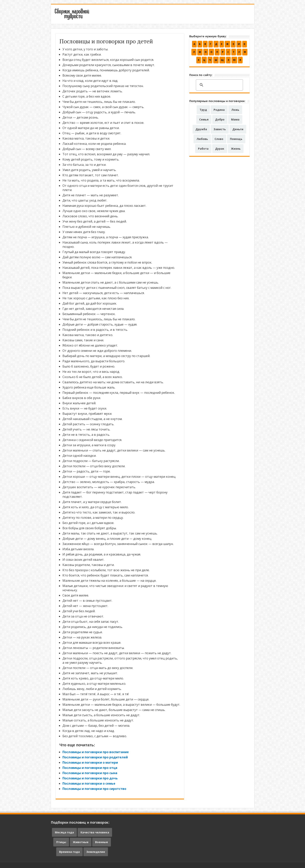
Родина (219, 110)
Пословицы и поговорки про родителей (95, 757)
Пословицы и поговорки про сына (90, 773)
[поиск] (219, 85)
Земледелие (96, 852)
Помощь (236, 139)
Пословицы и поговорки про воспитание (96, 752)
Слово (219, 139)
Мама (235, 119)
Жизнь (236, 149)
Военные (102, 842)
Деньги (238, 129)
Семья (204, 119)
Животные (81, 842)
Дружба (201, 129)
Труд (203, 110)
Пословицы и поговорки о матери (90, 762)
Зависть (220, 129)
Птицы (61, 842)
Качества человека (95, 832)
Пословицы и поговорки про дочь (90, 778)
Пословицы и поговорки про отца (90, 768)
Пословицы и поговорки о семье (89, 783)
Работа (203, 149)
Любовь (202, 139)
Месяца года (64, 832)
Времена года (69, 852)
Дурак (220, 149)
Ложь (235, 110)
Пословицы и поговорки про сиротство (94, 789)
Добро (220, 119)
